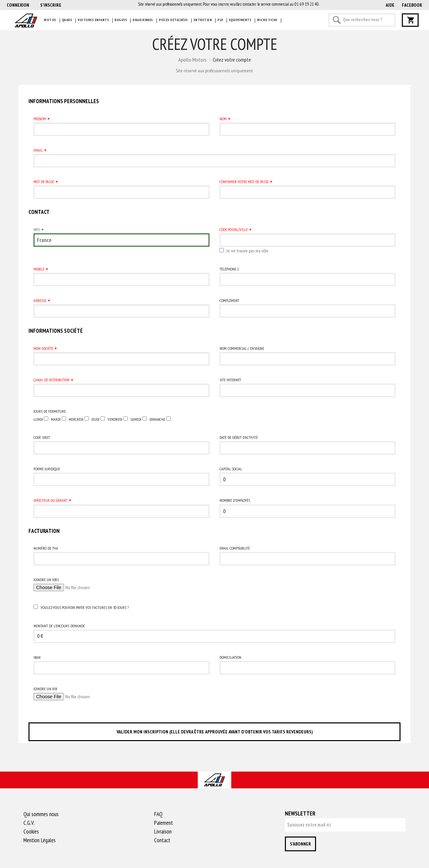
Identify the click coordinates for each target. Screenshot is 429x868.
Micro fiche (267, 20)
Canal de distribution (51, 380)
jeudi (96, 419)
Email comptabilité (235, 548)
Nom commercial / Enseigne (242, 348)
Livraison (163, 832)
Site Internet (230, 380)
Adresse (40, 300)
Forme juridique (47, 469)
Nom (223, 119)
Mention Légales (40, 840)
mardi (56, 419)
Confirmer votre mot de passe (244, 182)
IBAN (37, 657)
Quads (67, 20)
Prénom (40, 119)
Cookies (31, 832)
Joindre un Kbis (46, 580)
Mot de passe (44, 182)
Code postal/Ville (234, 229)
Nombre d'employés (235, 500)
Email (38, 150)
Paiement (164, 823)
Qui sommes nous (41, 814)
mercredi (76, 419)
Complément (229, 300)
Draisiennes (143, 20)
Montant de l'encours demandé (59, 626)
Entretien (203, 20)
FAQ (158, 814)
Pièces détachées (173, 20)
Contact (162, 840)
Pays (37, 229)
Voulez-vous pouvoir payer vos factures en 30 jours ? (85, 607)
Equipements (240, 20)
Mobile (39, 269)
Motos (50, 20)
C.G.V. (29, 823)
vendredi (115, 419)
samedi (136, 419)
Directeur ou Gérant (50, 500)
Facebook (412, 5)
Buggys (121, 20)
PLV (220, 20)
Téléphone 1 (229, 269)
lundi (38, 419)
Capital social (231, 469)
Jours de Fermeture (50, 411)
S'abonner (300, 844)
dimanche (157, 419)
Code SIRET (42, 437)
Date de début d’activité (239, 437)
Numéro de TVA (46, 548)
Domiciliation (230, 657)
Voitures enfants (93, 20)
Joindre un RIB (45, 689)
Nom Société (43, 348)
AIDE (390, 5)
